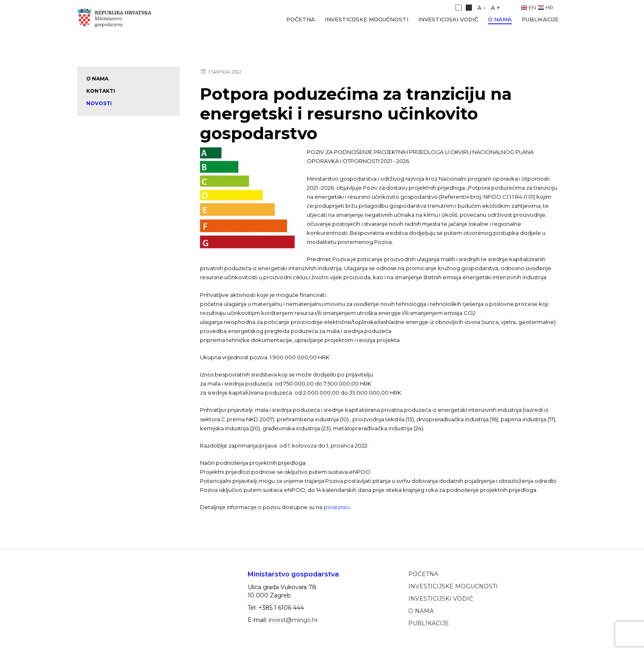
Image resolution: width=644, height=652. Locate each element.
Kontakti (101, 91)
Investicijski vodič (448, 19)
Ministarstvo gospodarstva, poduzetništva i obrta (120, 20)
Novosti (99, 103)
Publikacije (540, 19)
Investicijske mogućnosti (367, 19)
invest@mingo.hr (293, 620)
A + (496, 8)
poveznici (337, 507)
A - (481, 8)
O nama (500, 19)
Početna (301, 19)
